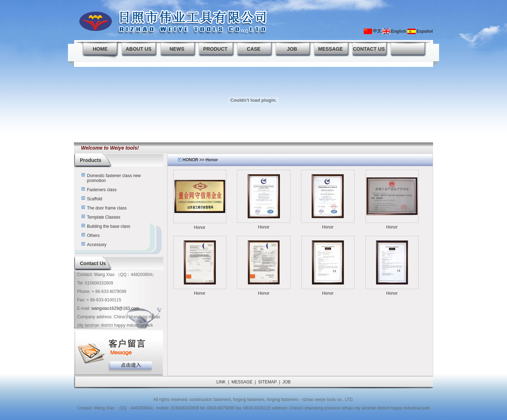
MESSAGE (330, 49)
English (398, 31)
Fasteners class (102, 190)
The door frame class (107, 208)
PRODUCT (215, 49)
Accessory (97, 245)
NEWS (177, 49)
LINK (221, 382)
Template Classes (104, 217)
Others (93, 236)
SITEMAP (267, 382)
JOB (292, 49)
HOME (100, 49)
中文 (377, 31)
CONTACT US (369, 49)
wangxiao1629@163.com (115, 308)
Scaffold (95, 199)
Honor (212, 160)
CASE (254, 49)
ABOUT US (139, 49)
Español (425, 31)
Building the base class (109, 226)
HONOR (190, 160)
